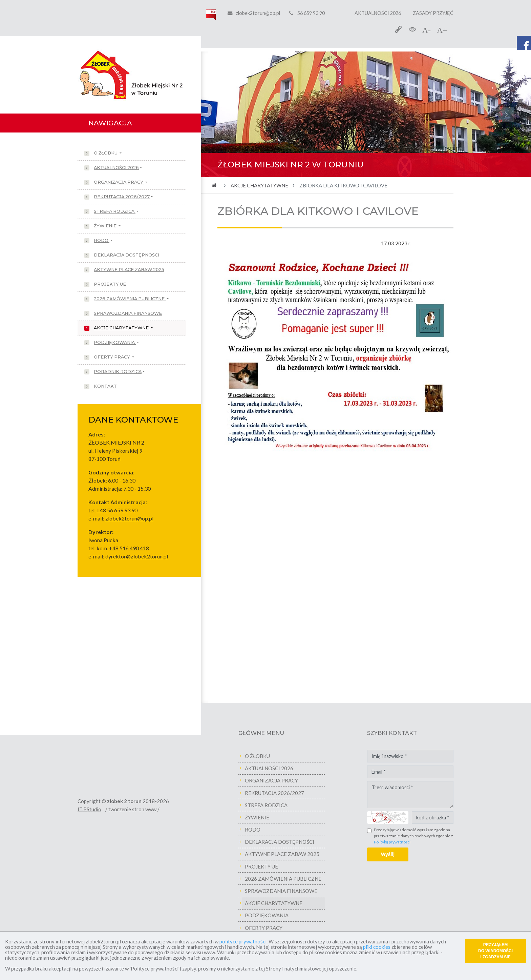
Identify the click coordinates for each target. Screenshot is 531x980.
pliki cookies (377, 947)
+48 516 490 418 (129, 548)
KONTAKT (105, 386)
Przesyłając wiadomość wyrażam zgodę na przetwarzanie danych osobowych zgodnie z (420, 836)
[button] (226, 114)
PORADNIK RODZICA (118, 372)
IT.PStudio (96, 809)
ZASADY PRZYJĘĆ (433, 13)
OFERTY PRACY (112, 357)
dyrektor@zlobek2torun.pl (137, 556)
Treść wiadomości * (417, 795)
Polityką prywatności (399, 842)
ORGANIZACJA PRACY (119, 182)
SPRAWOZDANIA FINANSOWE (128, 313)
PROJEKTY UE (110, 284)
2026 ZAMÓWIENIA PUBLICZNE (130, 299)
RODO (102, 240)
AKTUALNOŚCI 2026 (378, 13)
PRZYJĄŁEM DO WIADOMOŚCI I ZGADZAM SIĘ (495, 951)
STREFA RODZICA (115, 211)
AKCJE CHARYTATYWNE (122, 328)
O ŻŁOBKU (106, 153)
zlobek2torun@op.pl (258, 13)
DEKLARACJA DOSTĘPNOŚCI (126, 255)
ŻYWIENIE (106, 226)
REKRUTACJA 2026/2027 (122, 197)
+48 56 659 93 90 (117, 510)
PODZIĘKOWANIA (115, 342)
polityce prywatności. (243, 941)
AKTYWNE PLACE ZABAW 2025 (129, 270)
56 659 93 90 (307, 13)
